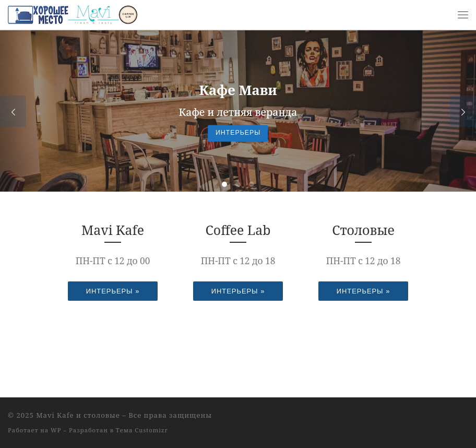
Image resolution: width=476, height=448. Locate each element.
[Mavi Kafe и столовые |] (73, 13)
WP (56, 430)
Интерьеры (238, 133)
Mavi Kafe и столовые (78, 415)
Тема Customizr (142, 430)
